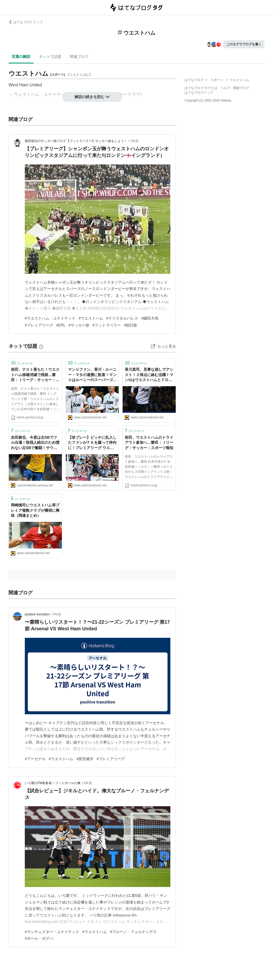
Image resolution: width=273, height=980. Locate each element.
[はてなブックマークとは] (41, 346)
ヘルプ (225, 88)
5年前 (57, 614)
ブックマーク (22, 363)
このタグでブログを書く (244, 44)
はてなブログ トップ (26, 22)
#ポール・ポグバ (39, 938)
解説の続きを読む (92, 97)
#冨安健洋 (85, 759)
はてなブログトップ (199, 92)
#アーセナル (35, 759)
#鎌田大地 (150, 318)
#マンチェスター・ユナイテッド (52, 932)
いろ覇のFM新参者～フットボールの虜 (53, 783)
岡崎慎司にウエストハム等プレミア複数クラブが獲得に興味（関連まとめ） (35, 510)
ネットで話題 (50, 57)
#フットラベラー (107, 325)
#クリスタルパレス (122, 318)
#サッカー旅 (79, 325)
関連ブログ (79, 57)
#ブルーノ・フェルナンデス (134, 932)
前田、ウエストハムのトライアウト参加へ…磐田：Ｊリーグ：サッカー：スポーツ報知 (149, 443)
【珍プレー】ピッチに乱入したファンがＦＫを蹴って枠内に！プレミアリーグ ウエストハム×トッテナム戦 (92, 443)
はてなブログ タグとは (201, 88)
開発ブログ (241, 88)
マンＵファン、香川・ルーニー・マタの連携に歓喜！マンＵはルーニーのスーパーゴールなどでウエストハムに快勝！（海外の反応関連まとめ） (92, 375)
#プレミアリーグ (39, 325)
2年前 (135, 141)
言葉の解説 (21, 57)
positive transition (37, 614)
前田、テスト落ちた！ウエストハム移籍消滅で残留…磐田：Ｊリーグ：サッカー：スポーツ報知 (35, 375)
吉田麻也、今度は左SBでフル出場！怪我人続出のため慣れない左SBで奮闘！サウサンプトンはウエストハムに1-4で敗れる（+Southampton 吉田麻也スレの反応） (35, 443)
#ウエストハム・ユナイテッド (50, 318)
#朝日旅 (131, 325)
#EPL (61, 325)
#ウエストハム (91, 318)
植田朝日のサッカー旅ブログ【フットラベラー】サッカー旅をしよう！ (76, 141)
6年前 (88, 783)
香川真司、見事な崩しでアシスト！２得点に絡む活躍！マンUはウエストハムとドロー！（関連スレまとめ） (149, 375)
